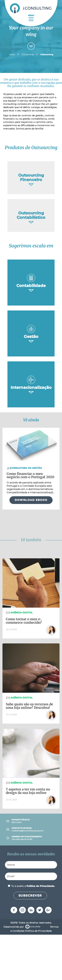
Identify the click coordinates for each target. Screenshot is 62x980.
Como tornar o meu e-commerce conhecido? (24, 621)
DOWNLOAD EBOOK (31, 500)
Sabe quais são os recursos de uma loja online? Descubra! (29, 706)
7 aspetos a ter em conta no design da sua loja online (28, 791)
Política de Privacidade (38, 931)
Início (12, 54)
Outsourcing (47, 54)
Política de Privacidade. (41, 886)
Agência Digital (21, 613)
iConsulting (28, 54)
